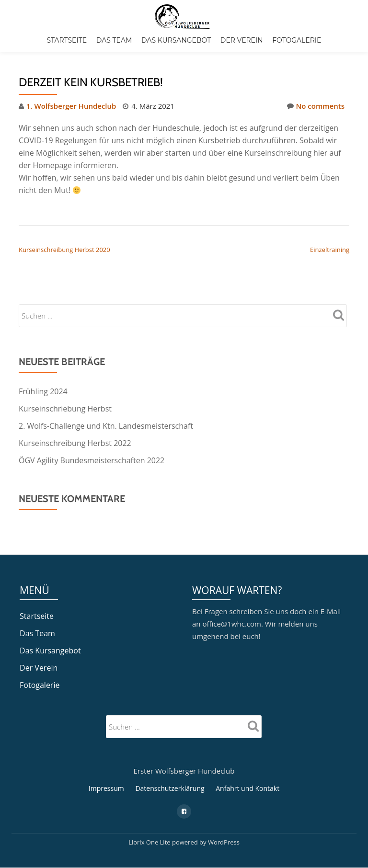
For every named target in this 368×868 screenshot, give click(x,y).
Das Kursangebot (176, 40)
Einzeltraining (330, 250)
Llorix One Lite (150, 822)
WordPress (224, 822)
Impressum (106, 768)
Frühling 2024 (43, 391)
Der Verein (242, 40)
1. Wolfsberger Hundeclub (71, 106)
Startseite (67, 40)
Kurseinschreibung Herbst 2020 (64, 250)
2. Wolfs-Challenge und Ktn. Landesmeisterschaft (106, 426)
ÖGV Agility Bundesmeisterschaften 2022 (92, 460)
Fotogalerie (297, 40)
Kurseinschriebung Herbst (65, 409)
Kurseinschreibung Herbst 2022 (75, 443)
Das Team (114, 40)
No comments (316, 106)
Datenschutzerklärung (170, 768)
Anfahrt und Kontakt (247, 768)
